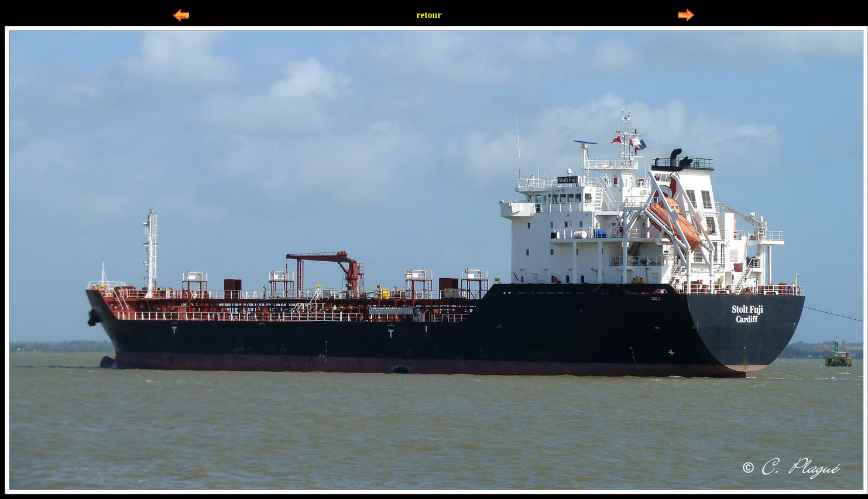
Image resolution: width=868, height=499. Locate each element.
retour (429, 15)
